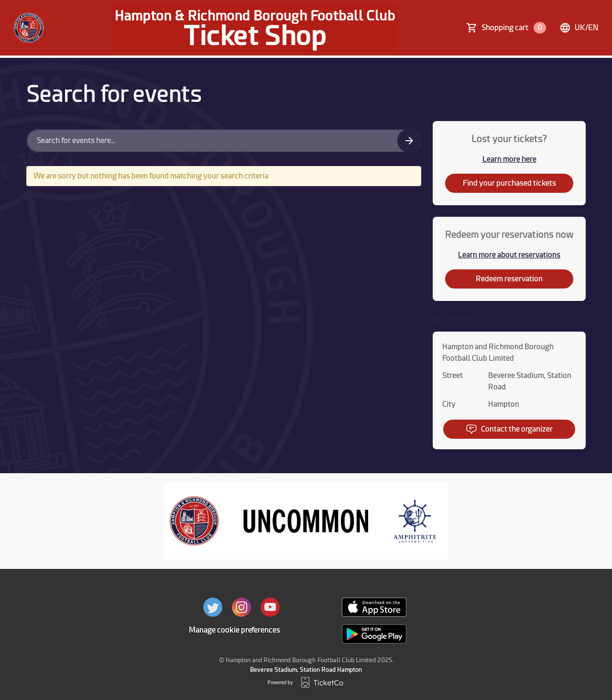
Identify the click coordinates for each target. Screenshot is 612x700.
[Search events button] (409, 141)
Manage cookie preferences (235, 630)
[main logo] (29, 28)
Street (453, 375)
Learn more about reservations (509, 255)
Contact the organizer (509, 429)
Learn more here (509, 159)
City (449, 404)
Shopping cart (514, 28)
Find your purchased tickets (509, 183)
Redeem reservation (509, 279)
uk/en (579, 28)
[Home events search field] (224, 141)
